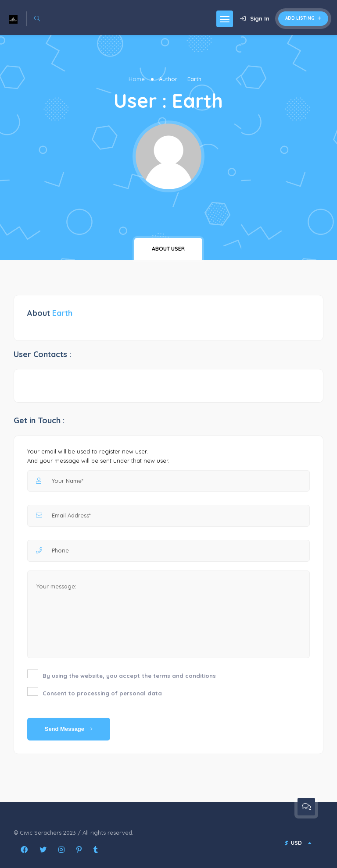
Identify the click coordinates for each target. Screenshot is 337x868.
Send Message (69, 729)
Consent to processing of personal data (102, 693)
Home (137, 79)
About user (168, 249)
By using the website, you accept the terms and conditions (129, 676)
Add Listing (303, 18)
